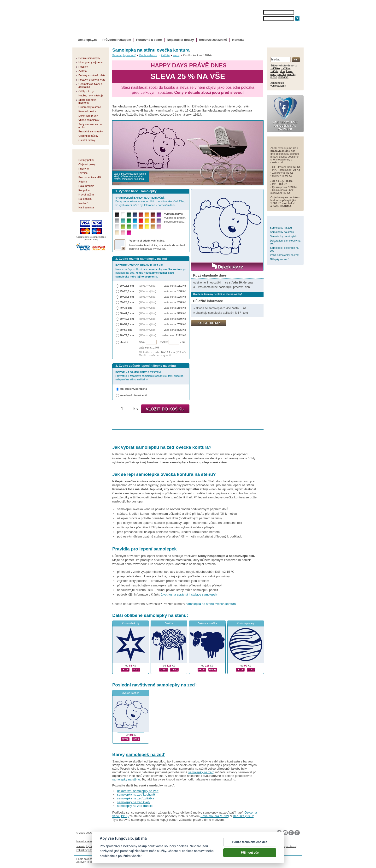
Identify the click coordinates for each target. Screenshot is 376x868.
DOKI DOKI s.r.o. (131, 833)
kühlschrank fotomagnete (164, 846)
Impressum (240, 841)
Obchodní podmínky (156, 841)
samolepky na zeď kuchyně (136, 794)
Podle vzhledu (148, 55)
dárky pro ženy (287, 846)
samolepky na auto (88, 846)
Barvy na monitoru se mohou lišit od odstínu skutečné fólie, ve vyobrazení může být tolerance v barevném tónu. (150, 201)
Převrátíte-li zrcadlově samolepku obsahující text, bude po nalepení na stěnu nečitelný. (149, 376)
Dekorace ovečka (207, 623)
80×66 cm (126, 330)
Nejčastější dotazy (180, 40)
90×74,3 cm (127, 335)
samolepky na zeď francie (135, 806)
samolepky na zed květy (134, 802)
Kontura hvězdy (131, 623)
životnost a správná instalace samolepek (189, 594)
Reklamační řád (222, 841)
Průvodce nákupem (117, 40)
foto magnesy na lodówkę (196, 846)
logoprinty (248, 846)
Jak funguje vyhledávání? (278, 84)
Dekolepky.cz (88, 40)
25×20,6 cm (127, 291)
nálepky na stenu (266, 846)
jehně (274, 77)
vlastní (124, 342)
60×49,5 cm (127, 319)
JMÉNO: (259, 12)
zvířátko (275, 68)
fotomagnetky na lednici (115, 846)
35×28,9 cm (127, 302)
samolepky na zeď (176, 685)
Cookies (206, 841)
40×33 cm (126, 308)
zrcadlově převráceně (133, 395)
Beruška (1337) (244, 816)
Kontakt (238, 40)
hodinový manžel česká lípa (116, 850)
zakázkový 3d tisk (87, 850)
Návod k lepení (85, 841)
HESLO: (259, 19)
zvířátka (286, 68)
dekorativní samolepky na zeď (138, 791)
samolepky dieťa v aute (227, 846)
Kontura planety (246, 623)
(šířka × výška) (147, 286)
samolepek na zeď (145, 754)
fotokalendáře (139, 846)
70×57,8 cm (127, 324)
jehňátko (283, 77)
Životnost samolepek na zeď (113, 841)
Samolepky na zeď (124, 55)
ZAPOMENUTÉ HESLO (276, 23)
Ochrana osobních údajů (184, 841)
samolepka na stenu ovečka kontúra (211, 604)
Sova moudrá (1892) (215, 816)
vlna (282, 71)
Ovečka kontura (131, 693)
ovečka (282, 74)
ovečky (291, 74)
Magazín (136, 841)
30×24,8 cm (127, 297)
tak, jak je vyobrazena (133, 389)
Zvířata (165, 55)
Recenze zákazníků (213, 40)
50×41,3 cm (127, 313)
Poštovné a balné (149, 40)
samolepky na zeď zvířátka (136, 798)
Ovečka (169, 623)
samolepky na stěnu (165, 615)
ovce (176, 55)
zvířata (274, 71)
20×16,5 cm (127, 286)
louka (289, 71)
